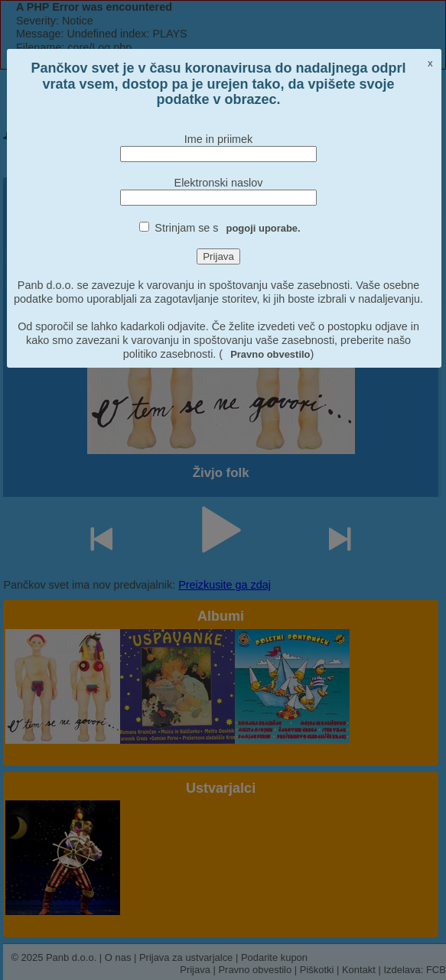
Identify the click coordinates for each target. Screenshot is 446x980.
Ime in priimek (219, 139)
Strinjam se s (227, 228)
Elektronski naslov (219, 183)
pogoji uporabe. (264, 228)
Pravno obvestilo (270, 354)
